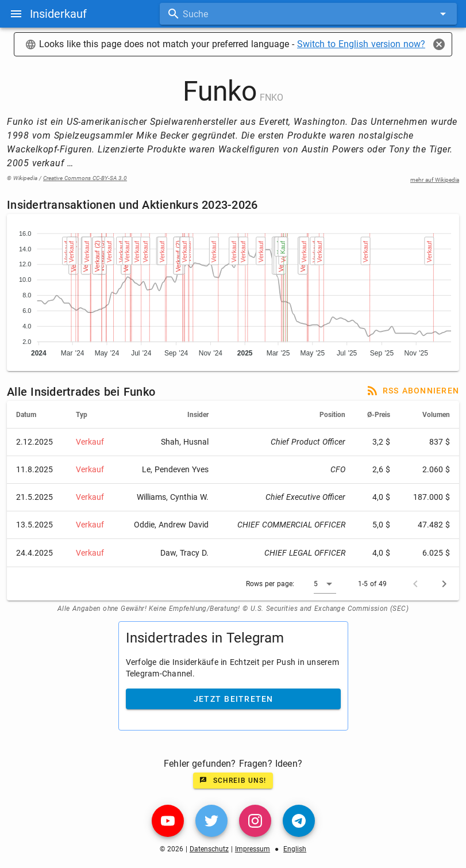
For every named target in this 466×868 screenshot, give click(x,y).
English (295, 849)
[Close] (439, 44)
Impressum (253, 849)
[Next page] (444, 584)
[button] (325, 584)
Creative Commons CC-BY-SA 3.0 (85, 178)
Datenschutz (209, 849)
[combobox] (308, 14)
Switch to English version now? (361, 44)
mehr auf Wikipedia (435, 180)
